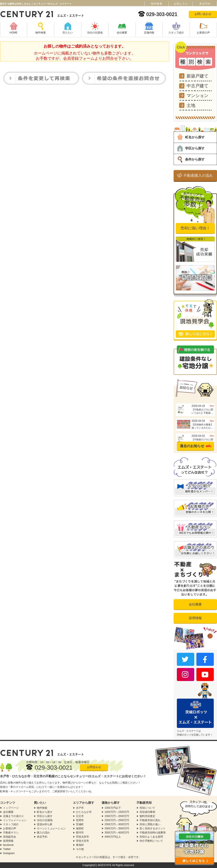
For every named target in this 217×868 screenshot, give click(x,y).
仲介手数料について (151, 841)
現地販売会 (10, 837)
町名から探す (195, 137)
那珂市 (80, 833)
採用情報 (195, 618)
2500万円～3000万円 (117, 824)
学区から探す (195, 148)
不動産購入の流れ (198, 176)
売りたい (68, 33)
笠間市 (80, 820)
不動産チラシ (11, 833)
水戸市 (80, 808)
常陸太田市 (82, 837)
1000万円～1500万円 (117, 812)
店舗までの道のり (13, 816)
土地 (191, 105)
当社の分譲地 (95, 33)
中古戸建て (197, 86)
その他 (80, 849)
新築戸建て (197, 76)
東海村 (80, 845)
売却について (147, 808)
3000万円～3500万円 (117, 828)
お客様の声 (203, 33)
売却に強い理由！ (195, 228)
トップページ (11, 808)
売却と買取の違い (150, 824)
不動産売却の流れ (150, 820)
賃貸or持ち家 (45, 824)
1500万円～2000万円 (117, 816)
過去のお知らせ (192, 446)
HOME (14, 33)
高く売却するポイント (153, 828)
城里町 (80, 828)
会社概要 (122, 33)
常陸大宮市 (82, 841)
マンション (197, 96)
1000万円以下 (113, 808)
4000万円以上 (113, 837)
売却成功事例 (147, 812)
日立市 (80, 816)
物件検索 (41, 33)
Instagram (9, 853)
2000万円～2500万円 (117, 820)
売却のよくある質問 (151, 837)
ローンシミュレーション (51, 828)
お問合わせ (94, 767)
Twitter (7, 849)
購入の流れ (43, 833)
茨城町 (80, 824)
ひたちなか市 (84, 812)
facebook (8, 845)
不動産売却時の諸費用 (153, 833)
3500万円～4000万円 (117, 833)
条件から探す (195, 159)
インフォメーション (15, 820)
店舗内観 (149, 33)
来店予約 (42, 837)
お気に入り (181, 4)
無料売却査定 (147, 816)
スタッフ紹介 (176, 33)
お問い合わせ (203, 14)
